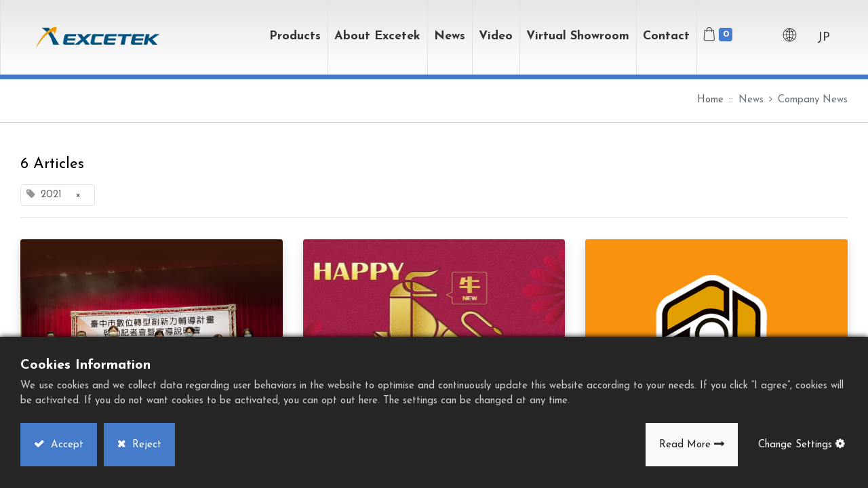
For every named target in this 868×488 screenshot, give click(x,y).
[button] (754, 37)
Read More (685, 445)
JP (824, 38)
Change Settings (795, 445)
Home (710, 100)
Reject (145, 445)
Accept (65, 445)
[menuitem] (578, 37)
